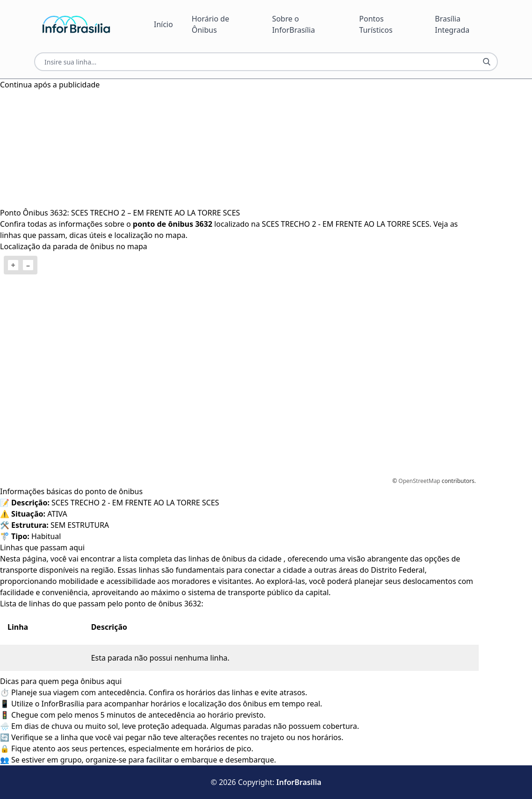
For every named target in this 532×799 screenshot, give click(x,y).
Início (163, 24)
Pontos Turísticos (376, 24)
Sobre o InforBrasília (294, 24)
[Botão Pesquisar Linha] (487, 62)
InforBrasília (299, 782)
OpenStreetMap (419, 481)
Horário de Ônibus (210, 24)
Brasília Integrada (452, 24)
